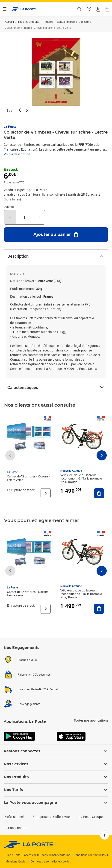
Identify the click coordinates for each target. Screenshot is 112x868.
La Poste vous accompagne (56, 803)
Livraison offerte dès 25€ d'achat (38, 689)
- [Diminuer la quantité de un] (10, 217)
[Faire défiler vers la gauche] (10, 455)
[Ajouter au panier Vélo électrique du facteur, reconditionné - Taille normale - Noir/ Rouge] (99, 493)
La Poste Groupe (91, 817)
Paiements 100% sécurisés (34, 674)
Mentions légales (16, 861)
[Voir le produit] (46, 493)
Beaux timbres (66, 22)
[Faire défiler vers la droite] (102, 455)
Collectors (85, 22)
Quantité (9, 207)
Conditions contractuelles (90, 855)
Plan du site (13, 855)
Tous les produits (28, 22)
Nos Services (56, 764)
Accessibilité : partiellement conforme (47, 855)
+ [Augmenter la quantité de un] (39, 217)
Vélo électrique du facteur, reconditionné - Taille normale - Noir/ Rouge (82, 479)
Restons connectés (56, 751)
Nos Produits (56, 777)
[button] (98, 9)
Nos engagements (29, 704)
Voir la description (17, 154)
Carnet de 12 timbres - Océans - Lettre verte (29, 478)
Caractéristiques (56, 387)
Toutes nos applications (91, 720)
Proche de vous (27, 660)
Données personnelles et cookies (51, 861)
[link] (28, 844)
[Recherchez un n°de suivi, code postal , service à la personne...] (79, 9)
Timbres (48, 22)
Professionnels (15, 817)
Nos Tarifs (56, 790)
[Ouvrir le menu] (5, 9)
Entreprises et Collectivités (52, 817)
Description (56, 256)
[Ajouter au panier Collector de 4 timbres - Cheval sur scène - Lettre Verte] (56, 235)
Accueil (9, 22)
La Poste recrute (15, 828)
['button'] (23, 9)
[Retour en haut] (105, 835)
